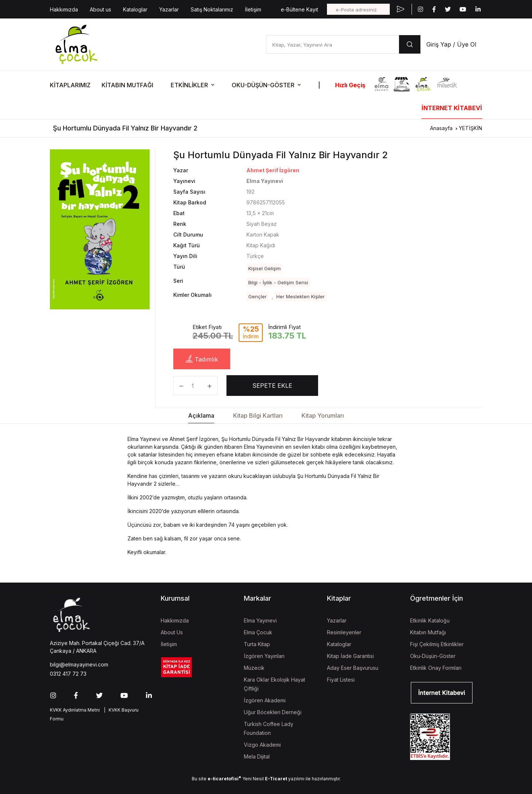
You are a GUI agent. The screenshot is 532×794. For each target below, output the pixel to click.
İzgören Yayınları (264, 656)
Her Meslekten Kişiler (301, 296)
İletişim (253, 9)
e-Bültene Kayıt (299, 9)
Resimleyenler (344, 632)
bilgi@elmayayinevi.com (79, 664)
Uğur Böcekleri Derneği (273, 712)
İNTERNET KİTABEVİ (452, 108)
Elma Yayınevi (260, 620)
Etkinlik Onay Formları (436, 668)
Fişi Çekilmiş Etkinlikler (437, 644)
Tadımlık (202, 359)
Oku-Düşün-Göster (433, 656)
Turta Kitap (257, 644)
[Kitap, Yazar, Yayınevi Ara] (332, 44)
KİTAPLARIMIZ (70, 85)
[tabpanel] (100, 229)
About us (100, 9)
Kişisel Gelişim (265, 268)
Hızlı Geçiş (350, 85)
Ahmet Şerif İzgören (273, 170)
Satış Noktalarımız (212, 9)
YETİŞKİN (470, 128)
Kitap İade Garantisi (350, 656)
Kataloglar (135, 9)
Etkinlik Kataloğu (430, 620)
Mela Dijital (257, 756)
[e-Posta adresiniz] (358, 9)
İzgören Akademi (265, 700)
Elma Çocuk (258, 632)
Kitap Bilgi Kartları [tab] (258, 415)
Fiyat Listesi (341, 680)
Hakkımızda (64, 9)
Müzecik (254, 668)
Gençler (258, 296)
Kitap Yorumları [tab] (323, 415)
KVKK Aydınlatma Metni (75, 710)
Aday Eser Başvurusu (353, 668)
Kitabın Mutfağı (428, 632)
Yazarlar (169, 9)
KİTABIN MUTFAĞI (127, 85)
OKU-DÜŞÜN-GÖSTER (263, 85)
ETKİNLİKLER (189, 85)
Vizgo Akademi (262, 745)
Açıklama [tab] (201, 415)
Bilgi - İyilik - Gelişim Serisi (278, 282)
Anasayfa (441, 128)
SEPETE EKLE (272, 386)
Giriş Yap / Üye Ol (451, 44)
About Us (172, 632)
